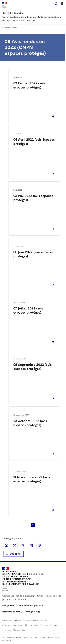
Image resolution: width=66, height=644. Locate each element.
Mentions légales (32, 625)
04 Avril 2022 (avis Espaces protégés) (34, 142)
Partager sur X (15, 546)
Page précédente (26, 525)
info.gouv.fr (8, 606)
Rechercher (56, 4)
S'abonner (14, 554)
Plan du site (7, 621)
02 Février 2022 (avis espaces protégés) (29, 85)
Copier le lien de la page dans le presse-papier (39, 546)
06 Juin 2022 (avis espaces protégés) (33, 254)
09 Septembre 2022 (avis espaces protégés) (32, 367)
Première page (21, 525)
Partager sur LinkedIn (23, 546)
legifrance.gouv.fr (11, 612)
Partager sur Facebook (6, 546)
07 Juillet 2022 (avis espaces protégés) (28, 310)
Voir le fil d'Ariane (10, 28)
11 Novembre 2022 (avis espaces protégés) (32, 479)
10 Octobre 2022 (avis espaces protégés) (30, 423)
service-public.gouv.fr (30, 606)
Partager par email (31, 546)
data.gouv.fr (31, 612)
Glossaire (18, 621)
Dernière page (45, 525)
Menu (62, 4)
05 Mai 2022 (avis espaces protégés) (33, 198)
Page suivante (40, 525)
